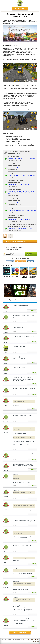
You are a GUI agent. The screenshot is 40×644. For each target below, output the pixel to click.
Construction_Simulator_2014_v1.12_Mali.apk (21, 175)
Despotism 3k (7, 276)
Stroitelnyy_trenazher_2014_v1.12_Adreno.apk (21, 159)
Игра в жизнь (15, 276)
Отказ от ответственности (33, 639)
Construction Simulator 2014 (33, 277)
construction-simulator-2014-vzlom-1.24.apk (21, 229)
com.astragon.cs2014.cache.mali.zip (18, 184)
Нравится (34, 311)
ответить (14, 311)
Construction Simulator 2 (24, 277)
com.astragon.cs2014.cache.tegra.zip (19, 219)
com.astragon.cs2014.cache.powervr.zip (19, 203)
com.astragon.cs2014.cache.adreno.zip (19, 168)
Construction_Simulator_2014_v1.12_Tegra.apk (22, 210)
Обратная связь (35, 641)
